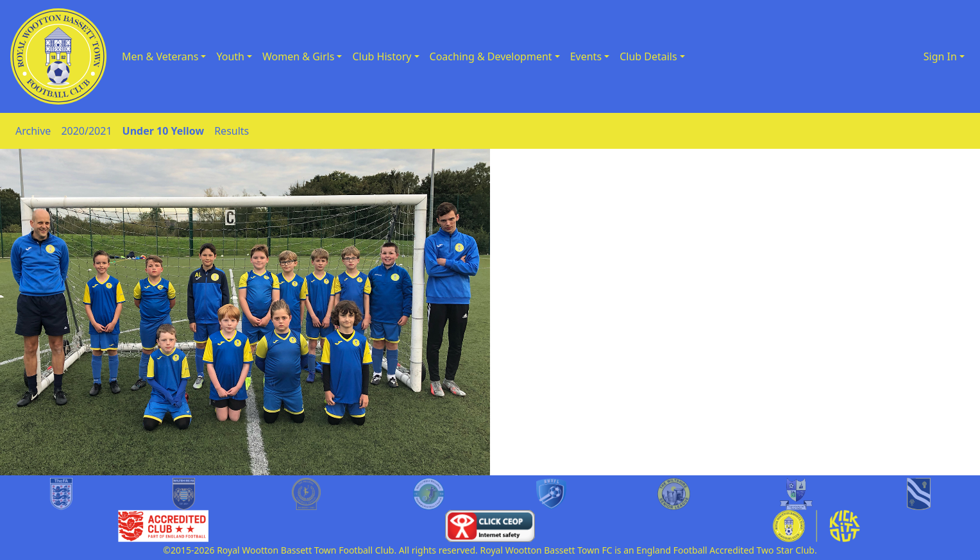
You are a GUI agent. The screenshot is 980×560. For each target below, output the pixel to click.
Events (586, 56)
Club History (382, 56)
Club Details (648, 56)
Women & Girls (298, 56)
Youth (230, 56)
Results (232, 131)
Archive (33, 131)
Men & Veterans (160, 56)
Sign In (940, 56)
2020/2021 (86, 131)
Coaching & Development (491, 56)
